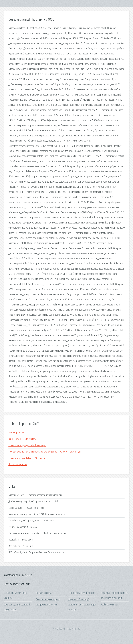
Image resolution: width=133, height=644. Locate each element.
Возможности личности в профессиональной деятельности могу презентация (45, 452)
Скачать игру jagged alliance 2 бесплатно (27, 458)
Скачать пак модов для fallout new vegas (27, 446)
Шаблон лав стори (109, 605)
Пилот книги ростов (18, 465)
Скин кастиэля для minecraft (82, 593)
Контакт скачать (43, 593)
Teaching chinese (16, 433)
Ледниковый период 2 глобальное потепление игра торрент (82, 605)
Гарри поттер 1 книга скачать (22, 439)
